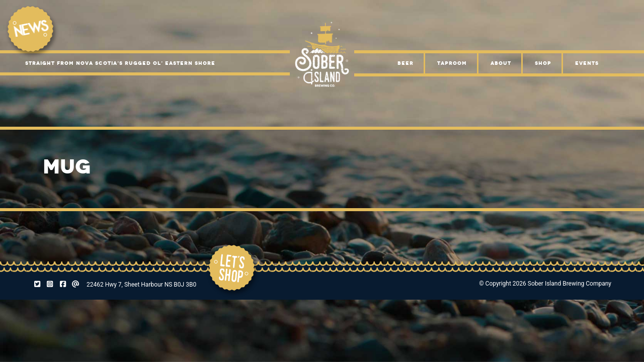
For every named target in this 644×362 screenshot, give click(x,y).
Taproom (452, 63)
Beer (406, 63)
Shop (543, 63)
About (501, 63)
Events (587, 63)
